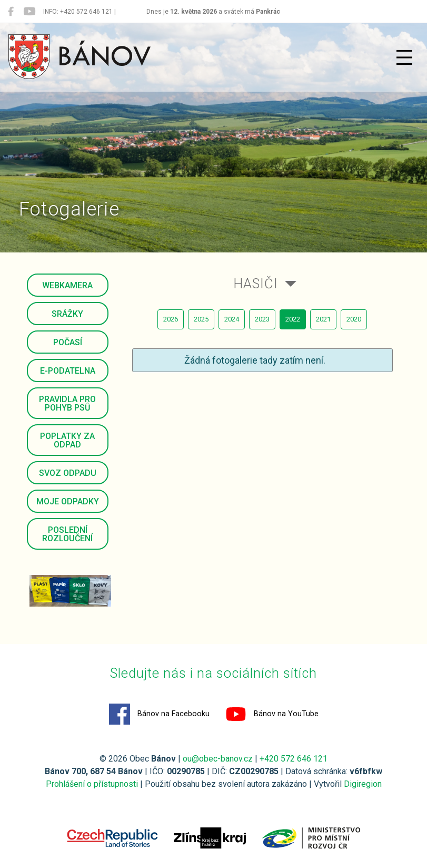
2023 (262, 319)
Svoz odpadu (68, 473)
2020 (354, 319)
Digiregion (363, 784)
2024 (232, 319)
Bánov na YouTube (272, 714)
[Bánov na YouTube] (29, 12)
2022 (293, 319)
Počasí (68, 342)
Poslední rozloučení (67, 534)
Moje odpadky (68, 501)
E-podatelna (68, 371)
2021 (323, 319)
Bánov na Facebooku (159, 714)
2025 (201, 319)
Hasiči (256, 284)
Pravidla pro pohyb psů (67, 403)
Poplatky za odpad (67, 440)
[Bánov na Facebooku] (11, 12)
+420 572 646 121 (294, 759)
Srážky (67, 314)
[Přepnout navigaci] (404, 57)
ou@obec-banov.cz (218, 759)
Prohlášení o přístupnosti (92, 784)
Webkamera (67, 285)
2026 (171, 319)
